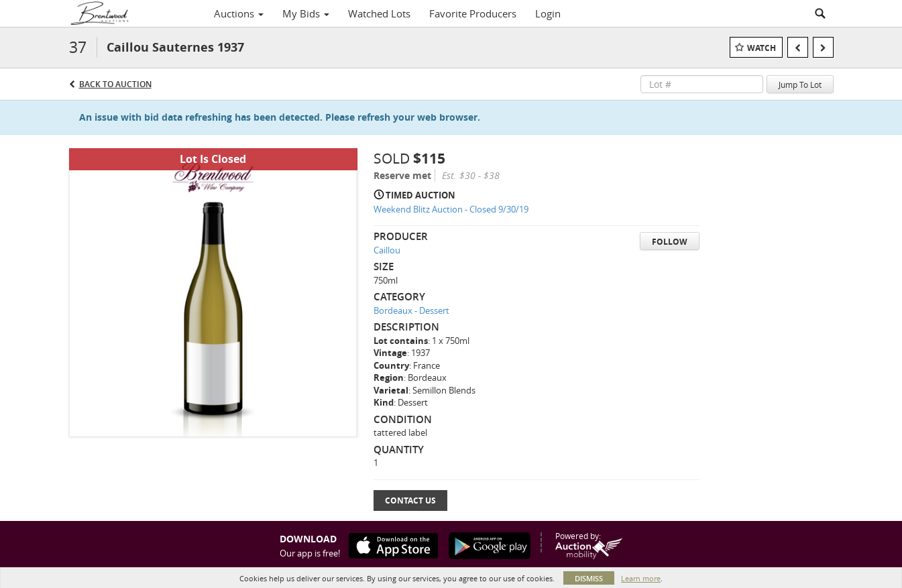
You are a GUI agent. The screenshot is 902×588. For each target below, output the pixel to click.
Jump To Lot (800, 84)
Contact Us (410, 501)
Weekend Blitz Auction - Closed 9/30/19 (451, 209)
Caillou (387, 250)
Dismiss (589, 578)
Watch (762, 48)
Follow (670, 242)
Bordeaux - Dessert (411, 310)
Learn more (641, 578)
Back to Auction (115, 84)
